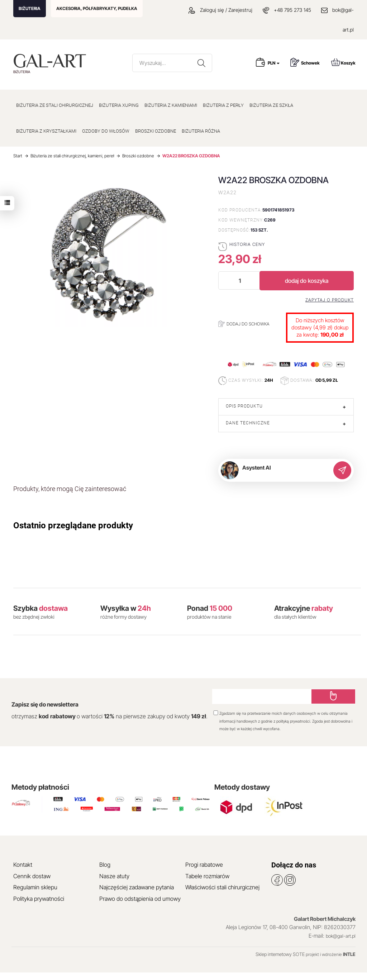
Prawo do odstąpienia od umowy (140, 899)
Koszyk (343, 62)
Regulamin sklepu (35, 887)
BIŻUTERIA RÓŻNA (201, 131)
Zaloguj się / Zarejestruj (220, 10)
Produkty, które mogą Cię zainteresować (70, 489)
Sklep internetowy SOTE (280, 954)
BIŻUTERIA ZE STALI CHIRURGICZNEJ (55, 105)
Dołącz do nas (294, 865)
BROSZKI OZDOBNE (156, 131)
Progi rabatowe (204, 865)
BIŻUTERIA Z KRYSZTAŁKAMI (46, 131)
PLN (274, 63)
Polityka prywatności (39, 899)
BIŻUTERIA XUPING (119, 105)
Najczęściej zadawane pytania (137, 887)
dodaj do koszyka (307, 281)
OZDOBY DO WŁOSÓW (106, 131)
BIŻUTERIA (30, 8)
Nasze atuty (114, 876)
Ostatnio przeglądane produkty (73, 525)
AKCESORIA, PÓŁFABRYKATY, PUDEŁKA (97, 8)
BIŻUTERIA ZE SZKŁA (271, 105)
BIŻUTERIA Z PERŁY (223, 105)
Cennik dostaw (32, 876)
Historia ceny (247, 244)
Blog (105, 865)
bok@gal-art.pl (341, 936)
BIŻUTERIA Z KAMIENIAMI (171, 105)
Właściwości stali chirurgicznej (222, 887)
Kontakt (23, 865)
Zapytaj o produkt (330, 300)
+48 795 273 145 (292, 10)
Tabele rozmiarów (207, 876)
